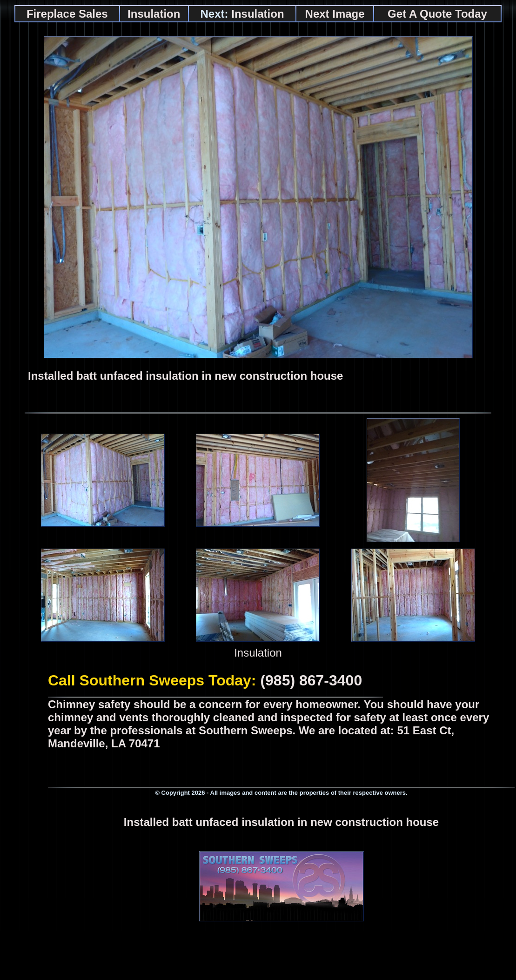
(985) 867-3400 (311, 680)
